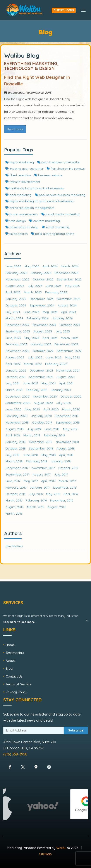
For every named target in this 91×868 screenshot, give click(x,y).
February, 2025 (56, 292)
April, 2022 (13, 364)
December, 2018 (41, 442)
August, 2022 (15, 357)
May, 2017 (31, 481)
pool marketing (18, 195)
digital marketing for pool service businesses (40, 201)
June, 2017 (13, 481)
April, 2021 (66, 383)
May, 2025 (72, 286)
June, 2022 (54, 357)
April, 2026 (50, 266)
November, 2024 (69, 299)
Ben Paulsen (14, 546)
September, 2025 (69, 279)
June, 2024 (31, 312)
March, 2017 (67, 481)
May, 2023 (32, 338)
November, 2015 (62, 500)
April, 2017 (48, 481)
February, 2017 (16, 487)
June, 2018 (30, 455)
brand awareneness (22, 214)
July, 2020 (64, 403)
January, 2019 (15, 442)
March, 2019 (32, 435)
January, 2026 (41, 273)
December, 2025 (66, 273)
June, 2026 (13, 266)
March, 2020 (71, 409)
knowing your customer (24, 169)
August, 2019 (15, 429)
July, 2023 (63, 331)
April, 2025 (13, 292)
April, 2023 (50, 338)
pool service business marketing (60, 195)
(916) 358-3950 (15, 754)
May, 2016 (53, 494)
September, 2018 (41, 448)
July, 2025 (35, 286)
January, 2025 (16, 299)
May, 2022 (72, 357)
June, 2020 (13, 409)
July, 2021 (12, 383)
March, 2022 (33, 364)
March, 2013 (14, 513)
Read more (15, 129)
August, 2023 (43, 331)
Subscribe (76, 730)
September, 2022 (69, 351)
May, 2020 (32, 409)
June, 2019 (52, 429)
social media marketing (60, 214)
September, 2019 (68, 422)
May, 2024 (50, 312)
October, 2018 (15, 448)
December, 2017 (17, 468)
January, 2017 (40, 487)
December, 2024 (42, 299)
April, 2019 (13, 435)
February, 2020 (16, 416)
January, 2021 (61, 390)
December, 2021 (41, 370)
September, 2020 (18, 403)
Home (10, 645)
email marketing (56, 227)
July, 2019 (34, 429)
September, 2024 (42, 305)
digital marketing (20, 162)
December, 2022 (66, 344)
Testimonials (15, 653)
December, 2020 (17, 396)
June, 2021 (30, 383)
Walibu (61, 848)
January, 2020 (41, 416)
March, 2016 (14, 500)
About (10, 661)
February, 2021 (37, 390)
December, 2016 (65, 487)
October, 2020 (71, 396)
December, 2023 (17, 325)
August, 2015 (15, 507)
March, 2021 (14, 390)
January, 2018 (61, 461)
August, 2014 (57, 507)
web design (16, 221)
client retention (18, 175)
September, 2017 (17, 474)
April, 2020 (51, 409)
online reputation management (30, 208)
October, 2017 (68, 468)
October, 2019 (42, 422)
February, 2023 (16, 344)
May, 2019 (70, 429)
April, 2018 (66, 455)
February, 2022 (56, 364)
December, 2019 (67, 416)
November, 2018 (67, 442)
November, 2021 (68, 370)
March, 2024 (14, 318)
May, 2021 (49, 383)
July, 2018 (12, 455)
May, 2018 (49, 455)
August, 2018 (66, 448)
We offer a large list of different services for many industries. (41, 619)
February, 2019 (54, 435)
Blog (9, 668)
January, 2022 (16, 370)
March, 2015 (36, 507)
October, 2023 (70, 325)
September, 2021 (41, 377)
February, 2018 (37, 461)
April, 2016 (71, 494)
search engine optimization (59, 162)
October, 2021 (15, 377)
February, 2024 (38, 318)
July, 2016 (36, 494)
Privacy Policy (16, 692)
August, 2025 (15, 286)
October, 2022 (43, 351)
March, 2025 (33, 292)
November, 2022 (17, 351)
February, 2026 (16, 273)
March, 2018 (14, 461)
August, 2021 (66, 377)
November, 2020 (45, 396)
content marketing (45, 221)
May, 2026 (32, 266)
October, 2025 (43, 279)
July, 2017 (61, 474)
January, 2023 (41, 344)
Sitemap (45, 854)
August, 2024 (67, 305)
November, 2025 (17, 279)
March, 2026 (70, 266)
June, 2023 (13, 338)
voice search (17, 234)
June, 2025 (54, 286)
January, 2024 (62, 318)
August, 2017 (42, 474)
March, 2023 (70, 338)
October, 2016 (15, 494)
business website (48, 175)
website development (23, 182)
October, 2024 (16, 305)
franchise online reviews (66, 169)
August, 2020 (43, 403)
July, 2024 (13, 312)
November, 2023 (44, 325)
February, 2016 (36, 500)
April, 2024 (69, 312)
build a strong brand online (53, 234)
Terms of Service (19, 684)
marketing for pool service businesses (35, 188)
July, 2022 (35, 357)
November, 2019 (17, 422)
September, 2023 (18, 331)
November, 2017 (43, 468)
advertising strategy (22, 227)
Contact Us (14, 676)
